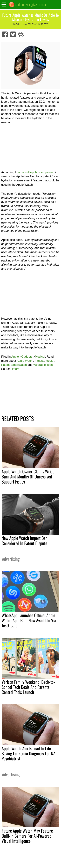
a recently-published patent (36, 172)
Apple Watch (25, 361)
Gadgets (27, 357)
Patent (6, 365)
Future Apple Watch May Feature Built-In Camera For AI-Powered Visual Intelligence (27, 836)
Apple (15, 357)
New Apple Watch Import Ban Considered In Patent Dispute (25, 540)
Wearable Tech (43, 365)
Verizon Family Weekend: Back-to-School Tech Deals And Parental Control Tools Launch (28, 687)
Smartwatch (19, 365)
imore (16, 369)
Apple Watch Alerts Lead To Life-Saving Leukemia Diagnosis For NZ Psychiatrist (28, 753)
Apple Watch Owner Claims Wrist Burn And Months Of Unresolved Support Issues (28, 476)
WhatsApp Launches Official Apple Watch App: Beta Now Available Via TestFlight (29, 620)
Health (50, 361)
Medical (40, 357)
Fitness (40, 361)
